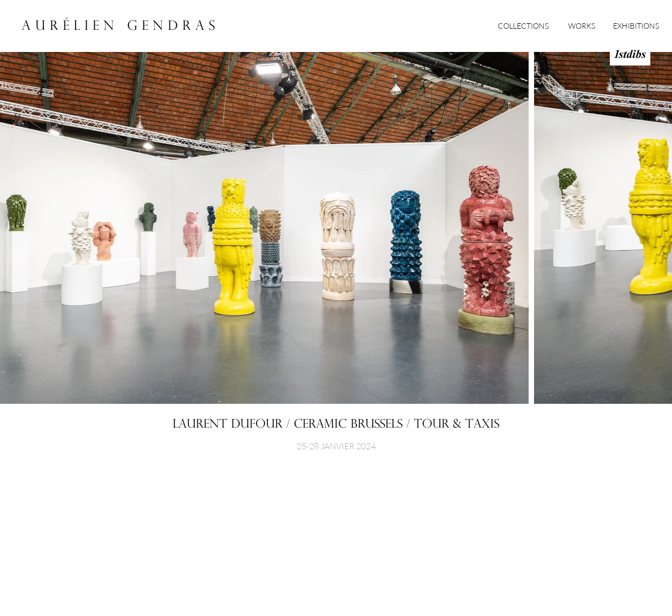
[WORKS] (581, 26)
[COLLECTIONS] (523, 26)
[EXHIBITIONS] (636, 26)
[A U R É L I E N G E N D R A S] (118, 27)
